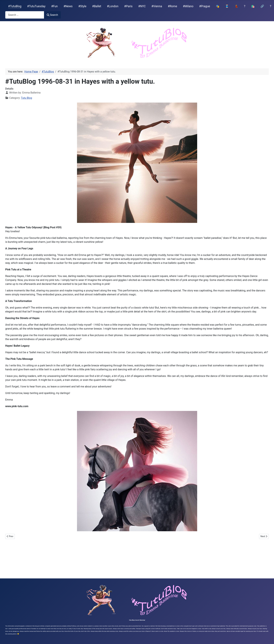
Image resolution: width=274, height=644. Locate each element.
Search (52, 15)
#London (113, 6)
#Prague (205, 6)
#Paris (128, 6)
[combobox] (25, 15)
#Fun (55, 6)
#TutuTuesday (36, 6)
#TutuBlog (15, 6)
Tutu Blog (27, 98)
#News (68, 6)
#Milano (188, 6)
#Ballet (97, 6)
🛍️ (253, 6)
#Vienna (157, 6)
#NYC (142, 6)
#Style (82, 6)
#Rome (172, 6)
